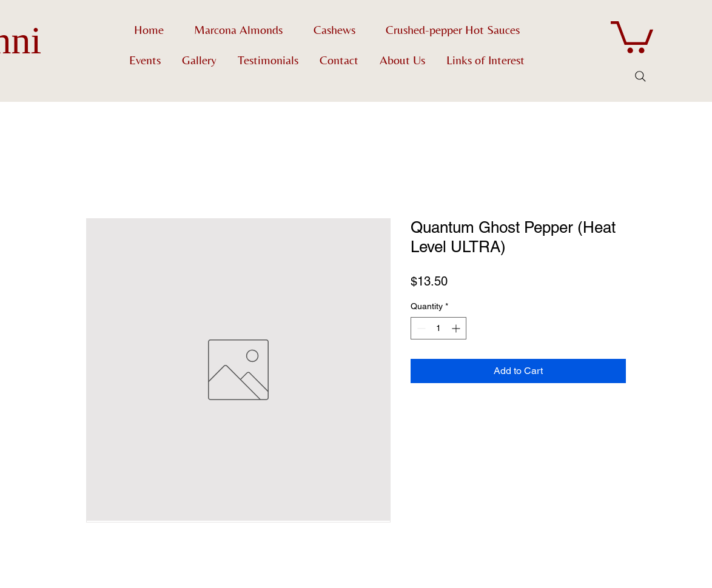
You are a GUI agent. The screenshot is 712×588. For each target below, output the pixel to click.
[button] (632, 35)
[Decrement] (420, 328)
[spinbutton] (438, 328)
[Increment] (457, 328)
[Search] (640, 76)
